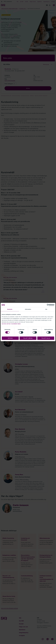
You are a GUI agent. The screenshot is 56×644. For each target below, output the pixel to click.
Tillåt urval (28, 338)
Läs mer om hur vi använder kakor (11, 324)
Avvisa (10, 338)
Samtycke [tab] (10, 309)
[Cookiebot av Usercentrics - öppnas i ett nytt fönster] (48, 305)
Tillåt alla (46, 338)
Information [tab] (28, 309)
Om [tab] (46, 309)
